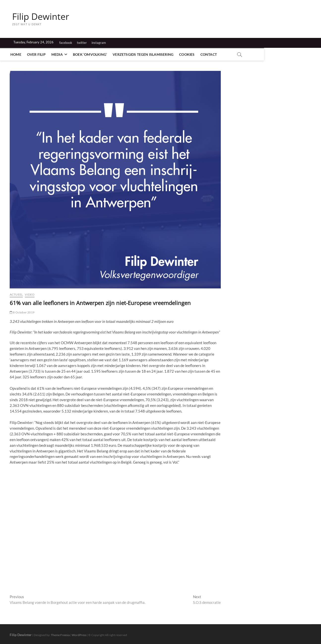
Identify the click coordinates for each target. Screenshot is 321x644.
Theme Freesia (60, 635)
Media (59, 54)
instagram (99, 43)
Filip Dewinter (41, 17)
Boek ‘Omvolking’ (92, 54)
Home (18, 54)
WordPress (79, 635)
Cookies (189, 54)
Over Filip (38, 54)
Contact (210, 54)
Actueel (16, 294)
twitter (82, 43)
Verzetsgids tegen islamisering (145, 54)
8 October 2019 (22, 312)
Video (30, 294)
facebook (66, 43)
